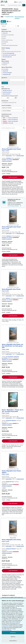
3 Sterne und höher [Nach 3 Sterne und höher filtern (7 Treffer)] (10, 119)
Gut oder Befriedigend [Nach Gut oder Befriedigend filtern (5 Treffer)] (8, 53)
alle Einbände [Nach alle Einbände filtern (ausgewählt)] (5, 61)
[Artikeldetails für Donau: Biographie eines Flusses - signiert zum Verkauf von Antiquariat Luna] (13, 461)
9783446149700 (9, 17)
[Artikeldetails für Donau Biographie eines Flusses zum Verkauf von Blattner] (13, 279)
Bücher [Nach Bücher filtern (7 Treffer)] (4, 33)
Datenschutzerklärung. (7, 630)
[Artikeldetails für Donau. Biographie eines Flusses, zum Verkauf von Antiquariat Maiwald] (13, 527)
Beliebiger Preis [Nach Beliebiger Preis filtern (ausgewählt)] (6, 89)
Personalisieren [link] (13, 641)
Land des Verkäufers (6, 111)
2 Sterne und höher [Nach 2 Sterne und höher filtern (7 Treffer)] (10, 118)
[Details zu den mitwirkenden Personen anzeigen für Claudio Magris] (5, 151)
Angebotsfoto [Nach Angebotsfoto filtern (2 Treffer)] (6, 74)
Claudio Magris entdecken (14, 206)
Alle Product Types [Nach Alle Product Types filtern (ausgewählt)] (6, 31)
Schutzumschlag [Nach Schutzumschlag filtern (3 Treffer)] (7, 73)
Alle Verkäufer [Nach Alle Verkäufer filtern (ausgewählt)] (6, 116)
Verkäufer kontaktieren (7, 161)
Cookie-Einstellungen (16, 622)
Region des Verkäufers (7, 108)
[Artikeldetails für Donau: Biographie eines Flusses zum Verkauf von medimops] (13, 139)
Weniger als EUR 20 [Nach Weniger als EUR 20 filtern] (7, 90)
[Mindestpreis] (4, 98)
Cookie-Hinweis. (5, 626)
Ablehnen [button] (13, 637)
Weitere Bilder (13, 538)
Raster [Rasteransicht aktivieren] (9, 22)
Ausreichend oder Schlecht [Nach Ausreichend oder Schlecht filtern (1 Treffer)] (9, 55)
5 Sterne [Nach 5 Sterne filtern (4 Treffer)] (8, 123)
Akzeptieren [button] (13, 633)
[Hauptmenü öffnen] (3, 5)
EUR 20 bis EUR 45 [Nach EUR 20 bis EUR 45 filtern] (7, 92)
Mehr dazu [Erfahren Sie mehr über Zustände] (8, 48)
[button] (24, 128)
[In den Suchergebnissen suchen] (13, 128)
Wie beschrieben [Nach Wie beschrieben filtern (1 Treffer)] (7, 57)
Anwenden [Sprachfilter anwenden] (5, 83)
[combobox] (15, 5)
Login (20, 2)
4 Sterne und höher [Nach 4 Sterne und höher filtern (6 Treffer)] (10, 121)
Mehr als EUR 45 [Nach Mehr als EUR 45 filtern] (6, 94)
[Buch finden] (24, 5)
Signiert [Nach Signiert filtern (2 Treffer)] (5, 71)
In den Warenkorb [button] (13, 177)
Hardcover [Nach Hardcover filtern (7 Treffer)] (5, 63)
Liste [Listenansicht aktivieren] (3, 22)
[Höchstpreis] (12, 98)
